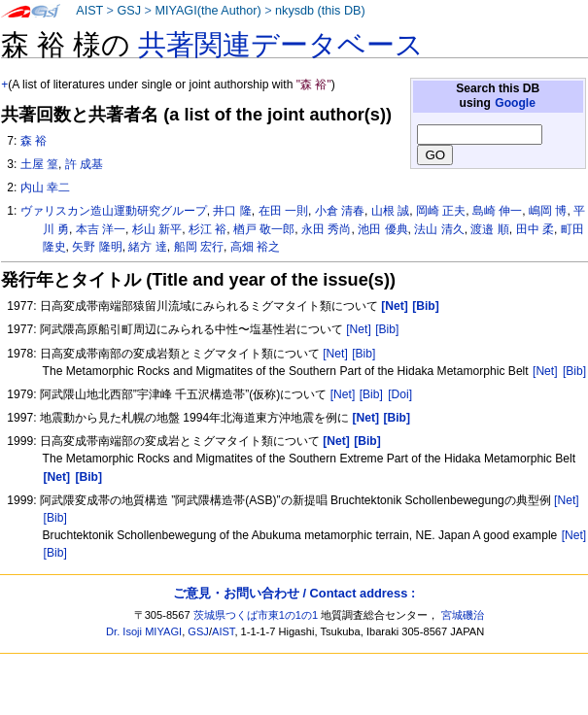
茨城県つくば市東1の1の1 (256, 615)
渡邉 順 (489, 229)
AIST (89, 11)
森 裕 (34, 141)
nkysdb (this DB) (320, 11)
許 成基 (84, 164)
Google (515, 103)
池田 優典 (382, 229)
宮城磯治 (463, 615)
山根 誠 (390, 211)
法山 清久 (439, 229)
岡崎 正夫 (441, 211)
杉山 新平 (157, 229)
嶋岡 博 (548, 211)
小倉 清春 (340, 211)
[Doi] (400, 394)
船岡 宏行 (199, 247)
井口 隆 (232, 211)
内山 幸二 (45, 187)
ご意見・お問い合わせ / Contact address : (294, 593)
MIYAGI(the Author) (208, 11)
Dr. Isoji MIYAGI (144, 631)
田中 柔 (535, 229)
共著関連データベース (281, 45)
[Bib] (387, 329)
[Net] (359, 329)
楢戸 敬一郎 (264, 229)
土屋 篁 (39, 164)
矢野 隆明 (97, 247)
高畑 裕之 (255, 247)
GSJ (129, 11)
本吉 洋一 (101, 229)
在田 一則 (283, 211)
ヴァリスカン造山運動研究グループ (114, 211)
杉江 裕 (208, 229)
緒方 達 (147, 247)
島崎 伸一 (497, 211)
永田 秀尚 (326, 229)
